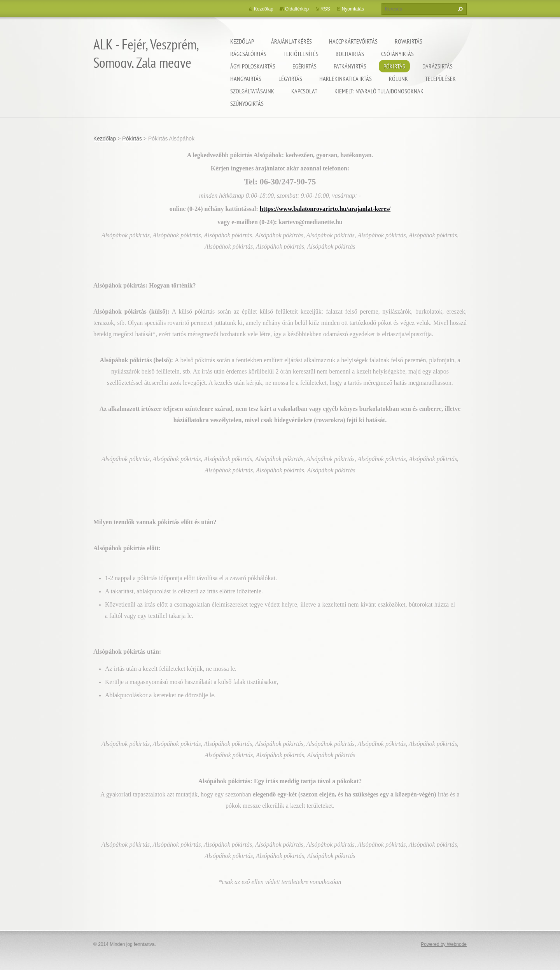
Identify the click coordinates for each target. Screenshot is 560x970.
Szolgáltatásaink (252, 91)
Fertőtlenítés (301, 54)
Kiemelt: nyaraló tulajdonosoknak (379, 91)
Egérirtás (304, 66)
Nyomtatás (353, 9)
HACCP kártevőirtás (353, 41)
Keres (459, 9)
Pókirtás (394, 66)
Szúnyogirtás (247, 103)
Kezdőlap (242, 41)
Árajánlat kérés (291, 41)
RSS (325, 9)
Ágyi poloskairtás (253, 66)
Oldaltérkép (297, 9)
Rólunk (398, 79)
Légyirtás (290, 79)
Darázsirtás (437, 66)
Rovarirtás (409, 41)
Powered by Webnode (444, 944)
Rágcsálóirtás (248, 54)
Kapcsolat (304, 91)
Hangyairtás (246, 79)
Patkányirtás (350, 66)
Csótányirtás (397, 54)
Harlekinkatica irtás (346, 79)
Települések (440, 79)
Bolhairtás (350, 54)
